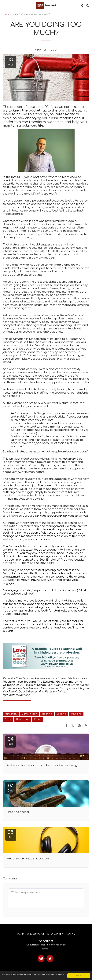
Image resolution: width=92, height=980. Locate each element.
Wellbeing (76, 714)
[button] (4, 5)
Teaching (47, 714)
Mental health (29, 714)
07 (11, 788)
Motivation (11, 714)
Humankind (23, 719)
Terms (45, 949)
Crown (38, 719)
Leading (61, 714)
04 (11, 741)
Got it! (79, 976)
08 (11, 834)
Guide (8, 719)
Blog (15, 14)
